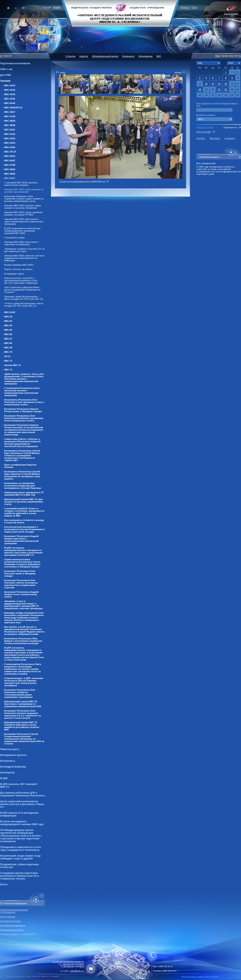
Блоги (4, 884)
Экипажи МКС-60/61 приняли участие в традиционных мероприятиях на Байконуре (24, 258)
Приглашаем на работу (12, 930)
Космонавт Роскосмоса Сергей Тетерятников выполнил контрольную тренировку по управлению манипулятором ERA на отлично (24, 739)
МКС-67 (8, 339)
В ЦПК (4, 778)
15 (226, 84)
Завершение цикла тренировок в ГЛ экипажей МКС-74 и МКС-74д (24, 494)
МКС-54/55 (10, 147)
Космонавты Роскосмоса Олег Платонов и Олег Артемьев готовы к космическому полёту (24, 402)
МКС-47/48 (10, 116)
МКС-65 (8, 330)
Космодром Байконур (13, 767)
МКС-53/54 (10, 143)
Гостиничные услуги (10, 921)
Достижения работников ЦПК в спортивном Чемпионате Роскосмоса (22, 794)
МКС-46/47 (10, 112)
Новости (84, 56)
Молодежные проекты (14, 755)
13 (213, 84)
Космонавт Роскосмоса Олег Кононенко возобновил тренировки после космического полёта (24, 418)
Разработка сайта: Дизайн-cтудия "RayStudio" (200, 977)
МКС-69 (8, 348)
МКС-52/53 (10, 138)
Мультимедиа (145, 56)
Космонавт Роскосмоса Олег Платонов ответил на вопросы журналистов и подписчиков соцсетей (21, 584)
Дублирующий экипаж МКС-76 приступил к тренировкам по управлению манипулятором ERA (23, 704)
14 (219, 84)
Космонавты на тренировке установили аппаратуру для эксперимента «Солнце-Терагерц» (23, 486)
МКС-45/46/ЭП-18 (13, 108)
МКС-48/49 (10, 121)
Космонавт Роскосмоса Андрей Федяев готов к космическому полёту (21, 594)
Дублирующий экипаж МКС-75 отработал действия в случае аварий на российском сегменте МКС (22, 726)
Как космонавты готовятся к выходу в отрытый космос (24, 521)
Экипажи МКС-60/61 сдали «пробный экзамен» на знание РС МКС (23, 213)
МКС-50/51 (10, 130)
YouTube (201, 138)
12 (206, 84)
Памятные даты (10, 749)
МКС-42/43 (10, 85)
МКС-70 (8, 352)
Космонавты (8, 761)
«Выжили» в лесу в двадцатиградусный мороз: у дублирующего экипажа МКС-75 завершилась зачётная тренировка (23, 605)
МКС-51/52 (10, 134)
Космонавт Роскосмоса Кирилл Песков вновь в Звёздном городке (23, 410)
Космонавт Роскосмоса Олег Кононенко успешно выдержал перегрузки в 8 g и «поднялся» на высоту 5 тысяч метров (23, 714)
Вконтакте (215, 138)
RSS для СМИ (204, 132)
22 (226, 89)
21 (219, 89)
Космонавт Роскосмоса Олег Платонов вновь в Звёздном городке (20, 573)
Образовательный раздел (105, 56)
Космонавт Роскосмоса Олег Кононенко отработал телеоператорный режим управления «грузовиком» (20, 693)
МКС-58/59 (10, 169)
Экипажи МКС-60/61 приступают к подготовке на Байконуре (22, 243)
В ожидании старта (14, 274)
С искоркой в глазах (14, 238)
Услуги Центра (8, 917)
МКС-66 (8, 334)
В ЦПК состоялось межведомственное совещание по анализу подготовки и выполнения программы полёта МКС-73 (23, 551)
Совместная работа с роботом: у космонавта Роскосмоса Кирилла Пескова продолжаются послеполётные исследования (22, 443)
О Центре (70, 56)
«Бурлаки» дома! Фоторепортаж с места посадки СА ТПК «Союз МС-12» (24, 298)
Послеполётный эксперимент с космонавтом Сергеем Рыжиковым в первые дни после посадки (24, 529)
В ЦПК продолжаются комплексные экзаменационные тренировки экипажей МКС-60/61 (22, 231)
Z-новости (230, 138)
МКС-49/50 (10, 125)
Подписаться (230, 127)
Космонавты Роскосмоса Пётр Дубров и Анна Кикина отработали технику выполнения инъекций (23, 641)
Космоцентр (7, 773)
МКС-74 (8, 370)
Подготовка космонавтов (15, 63)
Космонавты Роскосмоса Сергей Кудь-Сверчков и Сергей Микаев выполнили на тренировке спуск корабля (22, 475)
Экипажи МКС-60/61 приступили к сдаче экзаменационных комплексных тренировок (24, 222)
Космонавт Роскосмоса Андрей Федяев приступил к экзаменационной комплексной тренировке (21, 540)
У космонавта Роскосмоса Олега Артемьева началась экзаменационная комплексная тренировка (22, 392)
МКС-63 (8, 317)
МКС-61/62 (10, 312)
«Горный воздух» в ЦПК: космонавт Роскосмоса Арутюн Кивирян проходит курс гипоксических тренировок (24, 682)
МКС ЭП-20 (10, 152)
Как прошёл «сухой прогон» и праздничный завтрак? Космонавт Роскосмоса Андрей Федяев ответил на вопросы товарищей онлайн (24, 630)
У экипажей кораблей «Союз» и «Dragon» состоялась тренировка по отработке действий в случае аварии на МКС (24, 512)
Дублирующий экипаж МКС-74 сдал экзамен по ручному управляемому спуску (24, 502)
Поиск (194, 8)
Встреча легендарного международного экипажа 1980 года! (22, 823)
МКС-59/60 (10, 174)
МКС (159, 56)
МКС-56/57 (10, 161)
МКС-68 (8, 343)
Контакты (185, 8)
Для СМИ (6, 75)
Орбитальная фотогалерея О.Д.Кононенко (14, 911)
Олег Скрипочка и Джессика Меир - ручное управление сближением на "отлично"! (22, 290)
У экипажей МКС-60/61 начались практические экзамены (21, 184)
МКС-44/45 (10, 99)
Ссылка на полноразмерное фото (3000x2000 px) (84, 182)
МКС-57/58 (10, 165)
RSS (218, 56)
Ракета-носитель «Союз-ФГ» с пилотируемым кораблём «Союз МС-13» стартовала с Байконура (21, 281)
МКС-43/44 (10, 94)
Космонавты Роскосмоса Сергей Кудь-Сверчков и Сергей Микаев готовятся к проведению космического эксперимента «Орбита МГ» (22, 455)
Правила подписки (205, 127)
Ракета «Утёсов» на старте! (18, 269)
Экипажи (5, 81)
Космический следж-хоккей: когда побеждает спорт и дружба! (20, 857)
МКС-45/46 (10, 103)
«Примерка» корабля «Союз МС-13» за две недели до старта (24, 250)
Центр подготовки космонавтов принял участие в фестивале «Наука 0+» (22, 804)
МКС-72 (8, 361)
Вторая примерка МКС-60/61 (19, 265)
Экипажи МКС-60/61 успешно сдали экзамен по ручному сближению (23, 207)
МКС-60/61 (10, 178)
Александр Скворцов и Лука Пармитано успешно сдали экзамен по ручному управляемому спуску (24, 199)
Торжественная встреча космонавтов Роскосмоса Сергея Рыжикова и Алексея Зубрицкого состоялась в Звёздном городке (22, 563)
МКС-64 (8, 325)
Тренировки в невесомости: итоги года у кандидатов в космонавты (20, 849)
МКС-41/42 (10, 90)
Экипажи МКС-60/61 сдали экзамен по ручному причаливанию (24, 191)
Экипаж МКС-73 (13, 365)
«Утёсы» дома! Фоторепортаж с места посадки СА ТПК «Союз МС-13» (24, 305)
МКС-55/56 (10, 156)
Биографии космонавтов (13, 925)
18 (200, 89)
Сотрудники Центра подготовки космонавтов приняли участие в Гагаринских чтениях (20, 876)
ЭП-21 (7, 356)
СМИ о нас (6, 69)
